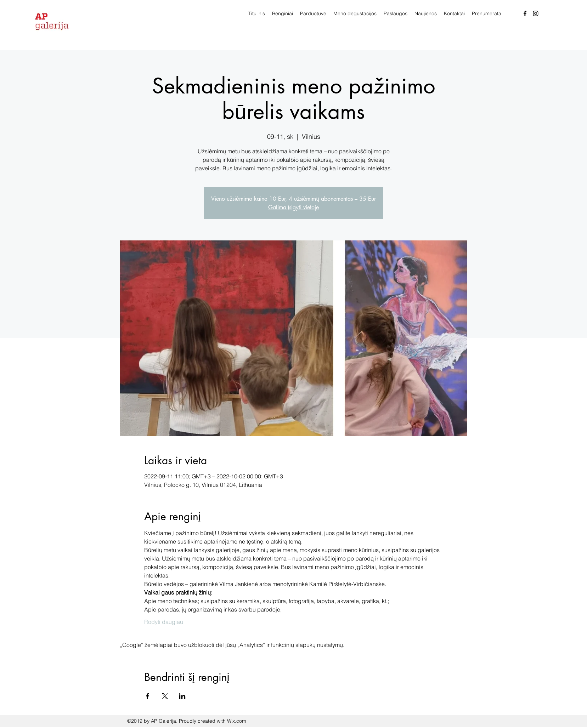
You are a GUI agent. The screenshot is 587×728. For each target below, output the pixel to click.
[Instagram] (536, 13)
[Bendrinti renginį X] (165, 696)
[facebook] (525, 13)
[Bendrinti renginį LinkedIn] (182, 696)
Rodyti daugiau (164, 622)
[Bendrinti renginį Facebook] (148, 696)
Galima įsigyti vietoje (294, 207)
